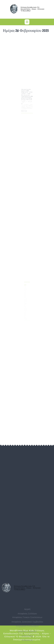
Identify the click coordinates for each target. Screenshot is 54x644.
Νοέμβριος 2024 (26, 300)
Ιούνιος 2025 (25, 294)
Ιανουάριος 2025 (26, 298)
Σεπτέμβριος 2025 (26, 292)
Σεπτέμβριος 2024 (26, 301)
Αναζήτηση (27, 283)
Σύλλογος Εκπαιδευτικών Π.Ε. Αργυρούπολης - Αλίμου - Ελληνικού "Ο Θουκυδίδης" (27, 101)
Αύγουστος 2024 (26, 302)
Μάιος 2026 (25, 286)
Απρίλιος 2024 (25, 305)
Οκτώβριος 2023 (26, 309)
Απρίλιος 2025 (25, 296)
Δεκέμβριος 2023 (26, 308)
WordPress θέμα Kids (22, 631)
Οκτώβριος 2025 (26, 292)
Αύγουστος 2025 (26, 293)
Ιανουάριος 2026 (26, 289)
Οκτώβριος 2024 (26, 300)
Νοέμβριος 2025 (26, 291)
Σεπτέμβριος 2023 (26, 310)
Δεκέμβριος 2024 (26, 299)
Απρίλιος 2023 (25, 314)
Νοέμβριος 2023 (26, 308)
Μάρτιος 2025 (25, 297)
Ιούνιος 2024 (25, 303)
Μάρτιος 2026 (25, 288)
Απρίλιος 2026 (25, 287)
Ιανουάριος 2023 (26, 316)
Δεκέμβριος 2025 (26, 290)
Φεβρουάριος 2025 (26, 297)
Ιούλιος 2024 (25, 302)
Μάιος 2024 (25, 304)
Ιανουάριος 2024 (26, 307)
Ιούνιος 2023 (25, 312)
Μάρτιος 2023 (25, 314)
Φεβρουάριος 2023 (26, 315)
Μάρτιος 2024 (25, 306)
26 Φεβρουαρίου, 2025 (26, 101)
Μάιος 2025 (25, 295)
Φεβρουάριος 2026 (26, 289)
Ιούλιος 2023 (25, 311)
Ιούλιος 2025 (25, 294)
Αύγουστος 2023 (26, 311)
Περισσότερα (25, 108)
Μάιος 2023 (25, 313)
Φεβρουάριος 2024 (26, 306)
